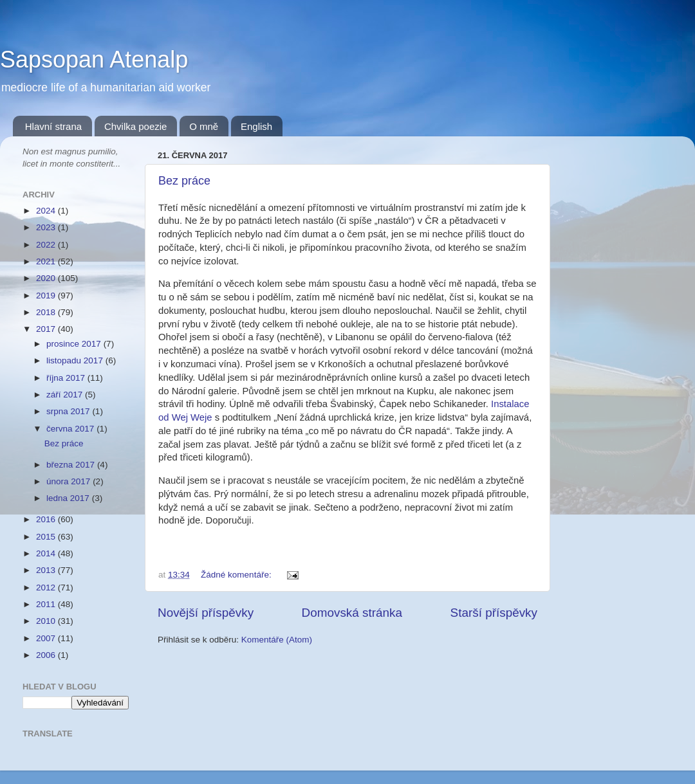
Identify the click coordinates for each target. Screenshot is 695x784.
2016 (47, 519)
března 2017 (72, 465)
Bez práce (184, 181)
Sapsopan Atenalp (94, 59)
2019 (47, 296)
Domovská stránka (352, 613)
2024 (47, 211)
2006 (47, 655)
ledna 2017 (69, 498)
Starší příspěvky (494, 613)
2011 (47, 604)
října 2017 (67, 378)
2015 (47, 537)
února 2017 (69, 481)
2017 (47, 329)
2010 (47, 621)
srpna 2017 (69, 411)
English (256, 126)
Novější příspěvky (206, 613)
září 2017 (66, 395)
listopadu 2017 (76, 360)
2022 (47, 245)
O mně (204, 126)
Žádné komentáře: (237, 575)
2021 (47, 261)
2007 (47, 638)
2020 (47, 278)
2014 (47, 553)
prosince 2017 (75, 344)
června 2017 (71, 429)
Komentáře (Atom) (277, 640)
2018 (47, 312)
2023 (47, 227)
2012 (47, 588)
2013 (47, 570)
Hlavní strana (53, 126)
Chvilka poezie (136, 126)
